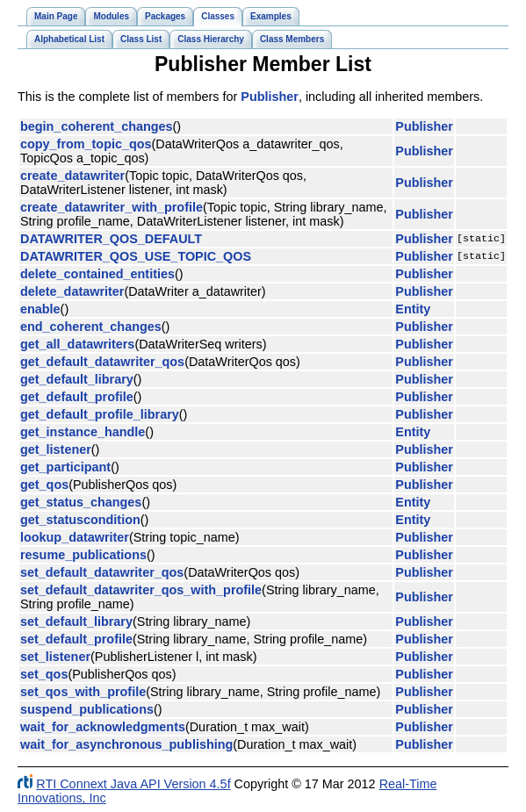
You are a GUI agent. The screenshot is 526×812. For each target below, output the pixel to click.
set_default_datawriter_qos (102, 572)
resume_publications (83, 555)
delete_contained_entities (97, 274)
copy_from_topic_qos (86, 144)
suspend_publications (87, 709)
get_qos (44, 485)
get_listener (56, 449)
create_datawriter (72, 176)
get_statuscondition (80, 520)
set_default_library (76, 622)
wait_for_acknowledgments (103, 727)
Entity (413, 309)
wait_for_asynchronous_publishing (126, 744)
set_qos (44, 674)
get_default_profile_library (100, 414)
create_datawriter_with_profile (112, 207)
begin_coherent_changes (97, 126)
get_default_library (77, 379)
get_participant (65, 467)
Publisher (270, 97)
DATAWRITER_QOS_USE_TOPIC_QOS (136, 256)
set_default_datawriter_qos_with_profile (141, 590)
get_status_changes (81, 502)
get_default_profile (77, 397)
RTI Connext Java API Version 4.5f (133, 784)
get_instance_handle (83, 432)
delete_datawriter (72, 291)
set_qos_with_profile (83, 692)
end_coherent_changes (91, 327)
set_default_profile (76, 639)
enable (40, 309)
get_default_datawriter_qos (102, 362)
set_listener (55, 657)
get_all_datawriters (77, 344)
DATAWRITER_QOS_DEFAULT (111, 239)
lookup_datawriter (75, 537)
